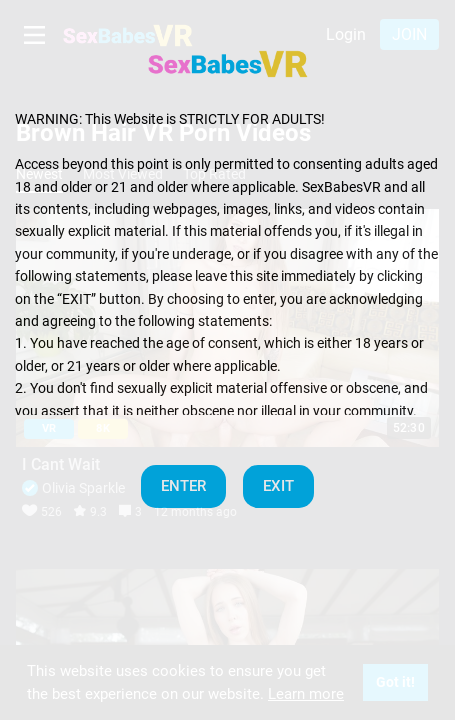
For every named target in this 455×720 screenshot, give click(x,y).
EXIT (278, 486)
